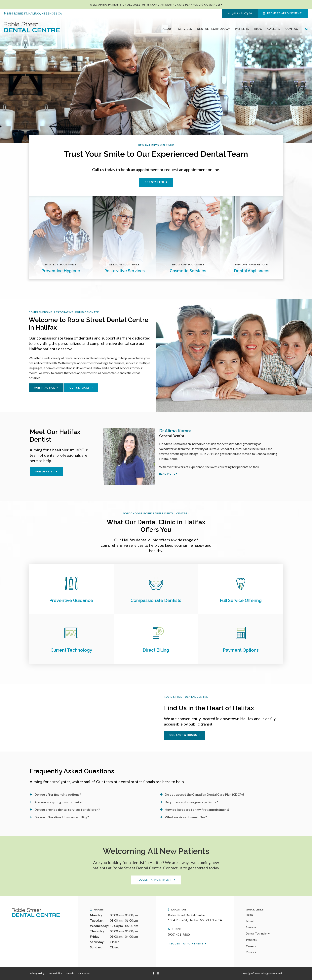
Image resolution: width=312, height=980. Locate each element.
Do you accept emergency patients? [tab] (191, 802)
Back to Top (84, 973)
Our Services (80, 388)
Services (185, 29)
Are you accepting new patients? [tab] (58, 802)
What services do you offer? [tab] (186, 817)
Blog (258, 29)
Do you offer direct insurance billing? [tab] (62, 817)
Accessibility (55, 973)
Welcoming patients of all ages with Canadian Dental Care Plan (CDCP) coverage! (155, 5)
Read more (167, 474)
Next (309, 79)
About (168, 29)
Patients (242, 29)
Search (305, 29)
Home (250, 915)
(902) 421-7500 (241, 13)
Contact (293, 29)
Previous (3, 79)
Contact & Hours (183, 735)
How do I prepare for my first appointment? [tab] (197, 809)
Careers (274, 29)
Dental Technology (213, 29)
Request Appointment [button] (285, 13)
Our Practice (44, 388)
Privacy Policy (37, 973)
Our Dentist (45, 472)
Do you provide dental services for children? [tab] (67, 809)
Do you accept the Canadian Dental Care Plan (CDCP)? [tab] (205, 794)
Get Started (154, 182)
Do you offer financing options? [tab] (58, 794)
